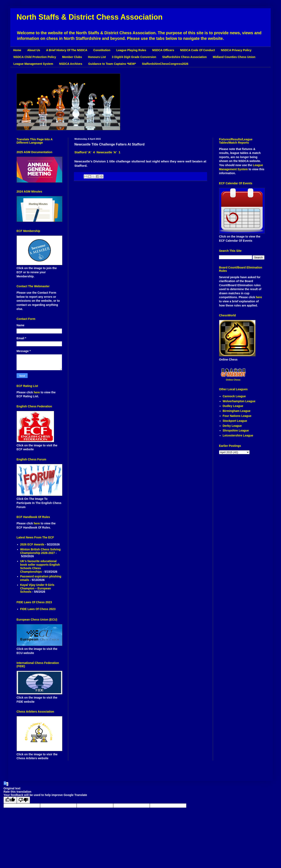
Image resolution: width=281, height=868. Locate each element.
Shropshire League (236, 430)
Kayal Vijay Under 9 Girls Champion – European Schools (37, 588)
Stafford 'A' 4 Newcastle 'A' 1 (97, 152)
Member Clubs (72, 57)
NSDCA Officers (163, 50)
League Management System (33, 64)
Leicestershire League (238, 435)
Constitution (102, 50)
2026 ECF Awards (32, 544)
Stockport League (235, 421)
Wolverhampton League (239, 401)
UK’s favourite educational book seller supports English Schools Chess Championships (40, 566)
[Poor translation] (23, 800)
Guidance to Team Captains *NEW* (112, 64)
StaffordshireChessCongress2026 (165, 64)
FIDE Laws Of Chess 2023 (38, 609)
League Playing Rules (131, 50)
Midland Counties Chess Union (234, 57)
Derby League (232, 426)
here (37, 392)
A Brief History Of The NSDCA (67, 50)
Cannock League (234, 396)
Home (17, 50)
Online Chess (233, 380)
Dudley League (233, 406)
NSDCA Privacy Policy (236, 50)
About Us (34, 50)
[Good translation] (10, 800)
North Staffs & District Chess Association (90, 17)
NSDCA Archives (71, 64)
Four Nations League (237, 416)
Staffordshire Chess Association (185, 57)
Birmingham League (237, 411)
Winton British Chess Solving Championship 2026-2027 (40, 551)
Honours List (97, 57)
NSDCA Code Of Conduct (198, 50)
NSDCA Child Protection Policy (35, 57)
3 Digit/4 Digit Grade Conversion (134, 57)
